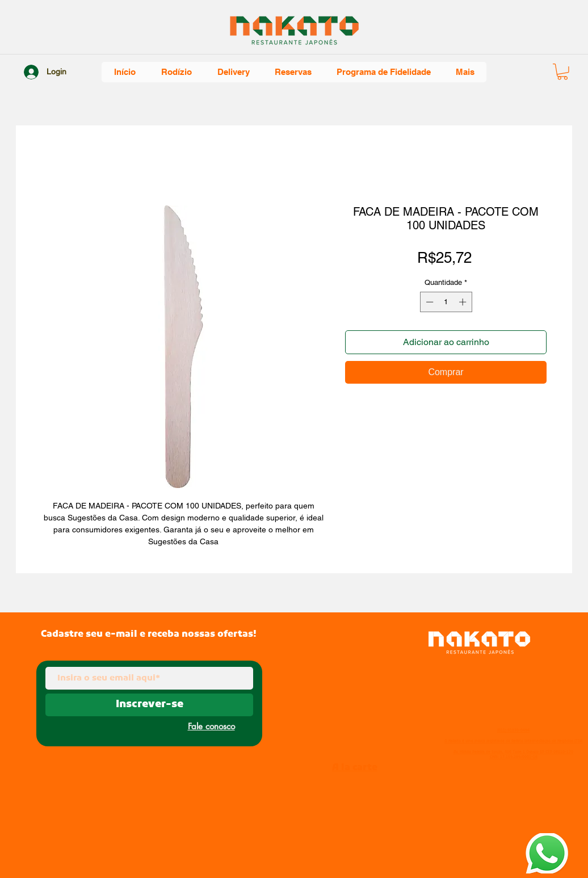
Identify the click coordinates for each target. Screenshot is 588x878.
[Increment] (464, 302)
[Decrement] (429, 302)
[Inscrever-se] (149, 705)
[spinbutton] (446, 302)
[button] (562, 72)
